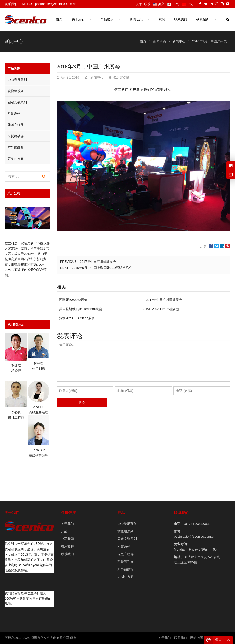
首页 (59, 19)
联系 (147, 4)
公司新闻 (67, 539)
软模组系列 (16, 91)
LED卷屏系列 (17, 80)
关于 (139, 4)
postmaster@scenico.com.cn (195, 537)
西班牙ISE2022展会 (73, 300)
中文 (187, 4)
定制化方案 (16, 158)
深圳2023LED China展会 (77, 318)
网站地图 (197, 638)
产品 (64, 531)
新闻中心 (14, 41)
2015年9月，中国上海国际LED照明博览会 (102, 268)
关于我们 (67, 524)
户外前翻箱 (16, 147)
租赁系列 (14, 113)
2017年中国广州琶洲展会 (98, 262)
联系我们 (67, 554)
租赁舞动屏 (16, 136)
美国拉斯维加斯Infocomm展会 (81, 309)
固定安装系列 (17, 102)
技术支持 (67, 546)
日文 (173, 4)
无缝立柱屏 (16, 125)
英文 (159, 4)
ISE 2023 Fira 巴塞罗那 (163, 309)
